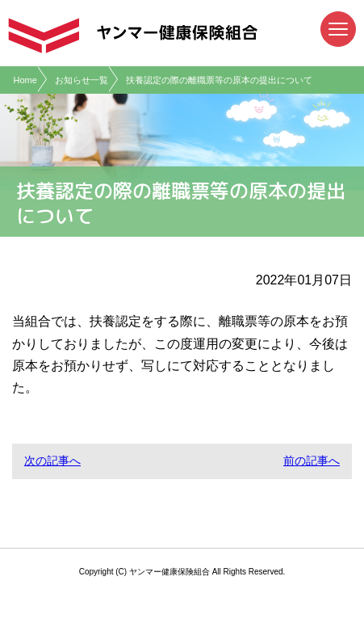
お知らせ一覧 (82, 80)
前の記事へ (312, 461)
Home (25, 80)
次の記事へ (52, 461)
